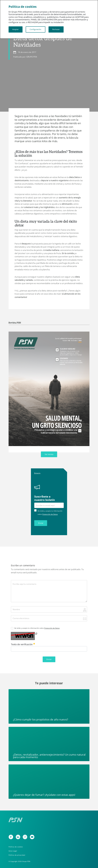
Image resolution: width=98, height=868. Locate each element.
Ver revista (49, 454)
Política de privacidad (17, 855)
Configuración (35, 29)
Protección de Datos (50, 514)
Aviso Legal (13, 851)
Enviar (41, 523)
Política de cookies (16, 847)
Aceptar (15, 29)
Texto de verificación (23, 644)
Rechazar (56, 29)
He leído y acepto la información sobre (37, 628)
